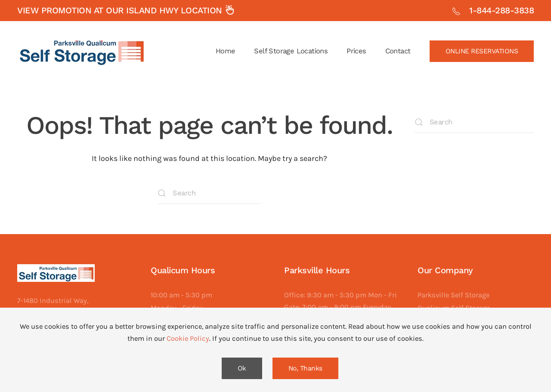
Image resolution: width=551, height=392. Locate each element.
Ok (242, 368)
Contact (398, 51)
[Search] (209, 193)
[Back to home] (82, 51)
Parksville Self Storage (453, 295)
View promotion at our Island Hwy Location (126, 10)
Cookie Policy (188, 338)
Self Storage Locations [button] (291, 51)
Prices (356, 51)
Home (226, 51)
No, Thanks (305, 368)
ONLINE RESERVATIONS (482, 51)
